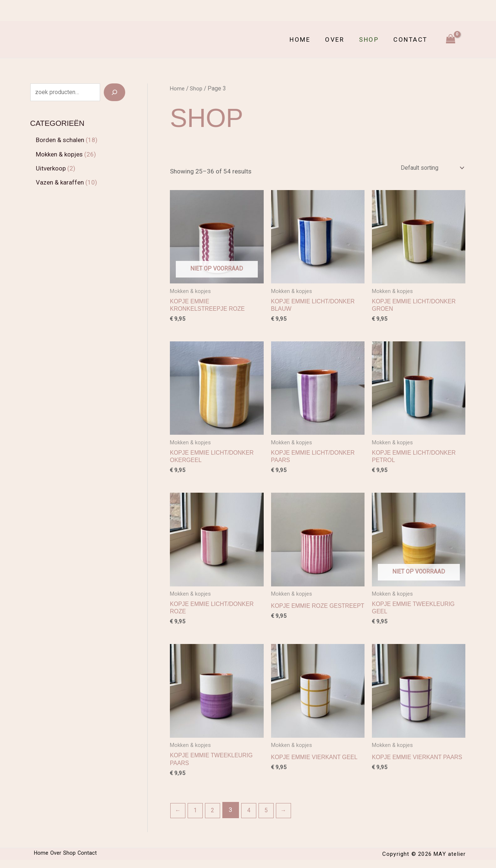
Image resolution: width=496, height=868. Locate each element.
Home (308, 39)
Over (340, 39)
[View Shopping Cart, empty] (451, 39)
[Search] (114, 92)
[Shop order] (428, 169)
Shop (372, 39)
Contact (412, 39)
